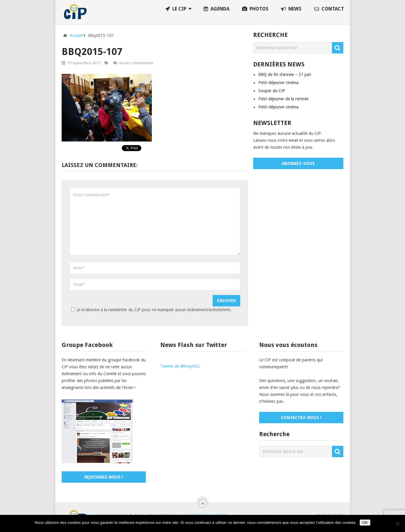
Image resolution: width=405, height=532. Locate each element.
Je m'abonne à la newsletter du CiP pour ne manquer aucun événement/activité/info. (151, 310)
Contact (329, 9)
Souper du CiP (272, 91)
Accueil (76, 35)
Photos (255, 9)
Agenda (216, 9)
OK (365, 523)
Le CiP (176, 9)
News (291, 9)
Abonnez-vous (298, 163)
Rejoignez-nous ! (104, 477)
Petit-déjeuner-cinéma (278, 83)
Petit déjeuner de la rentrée (283, 99)
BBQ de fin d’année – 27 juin (285, 74)
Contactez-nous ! (301, 418)
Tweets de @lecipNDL (180, 366)
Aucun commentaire (136, 63)
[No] (397, 524)
